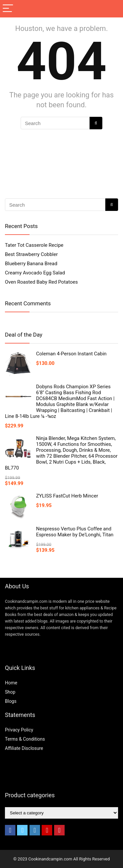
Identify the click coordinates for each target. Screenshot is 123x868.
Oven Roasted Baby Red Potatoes (41, 282)
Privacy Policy (19, 730)
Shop (10, 692)
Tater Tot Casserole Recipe (34, 245)
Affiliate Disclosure (24, 748)
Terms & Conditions (25, 739)
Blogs (11, 701)
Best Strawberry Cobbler (31, 254)
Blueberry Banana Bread (31, 264)
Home (11, 683)
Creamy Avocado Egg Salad (35, 273)
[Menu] (8, 9)
